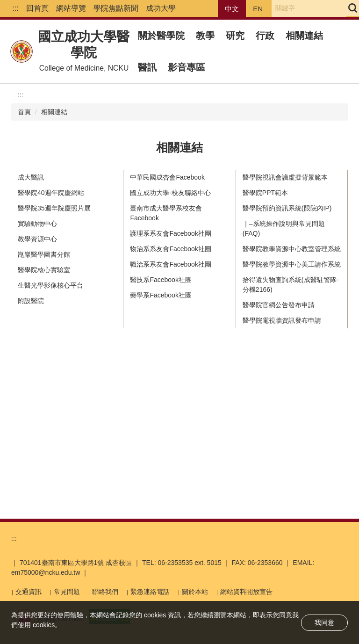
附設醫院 (31, 301)
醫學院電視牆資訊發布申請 (282, 320)
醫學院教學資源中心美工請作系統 (292, 264)
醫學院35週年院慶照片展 (54, 208)
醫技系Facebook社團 (161, 280)
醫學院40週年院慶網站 (51, 193)
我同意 (324, 622)
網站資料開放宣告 (246, 592)
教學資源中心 (37, 239)
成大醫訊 (31, 177)
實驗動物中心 (37, 224)
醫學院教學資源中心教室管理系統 (292, 249)
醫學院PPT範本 (265, 193)
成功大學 (161, 8)
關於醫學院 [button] (161, 36)
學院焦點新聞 (116, 8)
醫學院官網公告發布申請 (279, 305)
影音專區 (187, 67)
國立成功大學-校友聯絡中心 (170, 193)
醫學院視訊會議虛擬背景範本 (285, 177)
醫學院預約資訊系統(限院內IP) (287, 208)
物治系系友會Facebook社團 (170, 249)
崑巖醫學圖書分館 (44, 254)
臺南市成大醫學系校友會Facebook (166, 213)
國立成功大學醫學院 (84, 45)
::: (15, 8)
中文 (232, 9)
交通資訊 (29, 592)
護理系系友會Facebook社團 (170, 233)
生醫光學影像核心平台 (50, 285)
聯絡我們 (105, 592)
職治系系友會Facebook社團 (170, 264)
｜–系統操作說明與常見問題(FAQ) (284, 228)
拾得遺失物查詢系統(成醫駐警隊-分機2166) (291, 285)
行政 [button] (265, 36)
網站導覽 (71, 8)
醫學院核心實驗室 (44, 270)
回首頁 (37, 8)
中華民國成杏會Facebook (167, 177)
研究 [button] (235, 36)
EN (258, 9)
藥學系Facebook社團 (161, 295)
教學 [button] (205, 36)
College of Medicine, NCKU (84, 68)
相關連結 (304, 36)
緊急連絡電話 (150, 592)
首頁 (24, 112)
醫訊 (147, 67)
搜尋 (352, 8)
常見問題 (67, 592)
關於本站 (195, 592)
